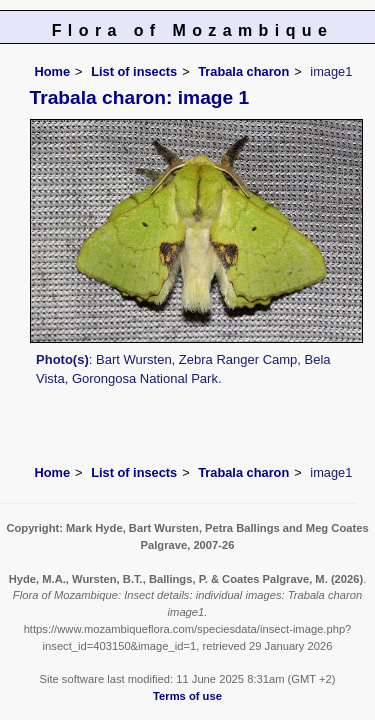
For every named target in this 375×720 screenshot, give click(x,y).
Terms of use (187, 696)
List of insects (134, 71)
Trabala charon (243, 71)
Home (53, 71)
